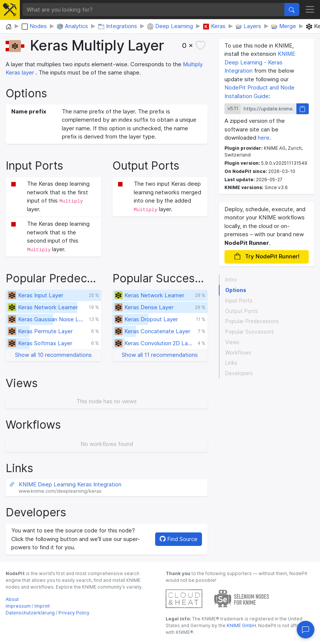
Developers (239, 373)
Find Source (179, 539)
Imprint (42, 606)
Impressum (18, 606)
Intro (231, 280)
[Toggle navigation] (310, 10)
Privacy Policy (74, 613)
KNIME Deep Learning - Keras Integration (260, 62)
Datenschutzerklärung (30, 613)
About (12, 599)
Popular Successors (250, 332)
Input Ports (239, 301)
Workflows (238, 353)
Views (232, 342)
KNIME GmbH (241, 625)
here (264, 138)
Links (231, 363)
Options (236, 290)
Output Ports (241, 311)
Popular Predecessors (252, 321)
